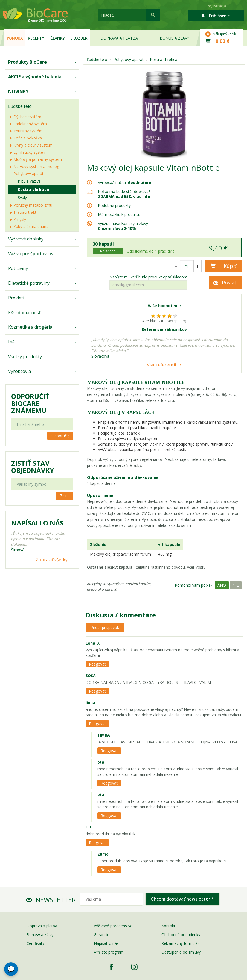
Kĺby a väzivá (29, 181)
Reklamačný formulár (180, 943)
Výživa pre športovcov (31, 254)
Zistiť (65, 496)
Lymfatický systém (30, 152)
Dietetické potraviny (29, 283)
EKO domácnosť (24, 313)
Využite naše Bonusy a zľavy (123, 226)
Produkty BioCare (27, 62)
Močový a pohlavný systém (38, 159)
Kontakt (168, 926)
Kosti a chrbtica (33, 189)
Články (58, 38)
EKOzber (79, 38)
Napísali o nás (106, 943)
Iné (11, 342)
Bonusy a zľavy (40, 935)
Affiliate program (109, 952)
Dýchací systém (27, 117)
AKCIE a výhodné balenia (35, 77)
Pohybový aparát (28, 173)
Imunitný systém (28, 131)
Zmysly (20, 219)
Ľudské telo (20, 106)
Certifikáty (35, 943)
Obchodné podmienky (181, 935)
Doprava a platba (119, 38)
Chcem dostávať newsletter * (182, 899)
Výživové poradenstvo (113, 926)
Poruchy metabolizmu (33, 205)
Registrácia (216, 6)
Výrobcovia (20, 371)
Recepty (36, 38)
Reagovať (97, 664)
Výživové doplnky (26, 239)
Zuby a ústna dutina (31, 226)
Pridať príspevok (105, 627)
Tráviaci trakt (25, 212)
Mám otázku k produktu (119, 215)
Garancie (102, 935)
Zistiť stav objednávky (33, 467)
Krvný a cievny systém (33, 145)
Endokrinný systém (30, 124)
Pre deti (16, 298)
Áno (222, 585)
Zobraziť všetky (52, 560)
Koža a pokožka (28, 138)
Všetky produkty (25, 357)
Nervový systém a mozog (36, 166)
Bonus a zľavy (175, 38)
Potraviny (18, 268)
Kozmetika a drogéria (30, 327)
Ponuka (15, 38)
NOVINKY (18, 91)
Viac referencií (161, 365)
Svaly (22, 198)
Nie (236, 585)
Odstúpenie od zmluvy (181, 952)
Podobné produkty (114, 205)
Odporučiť (60, 436)
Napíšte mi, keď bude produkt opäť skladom (148, 277)
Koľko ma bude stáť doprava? (124, 191)
